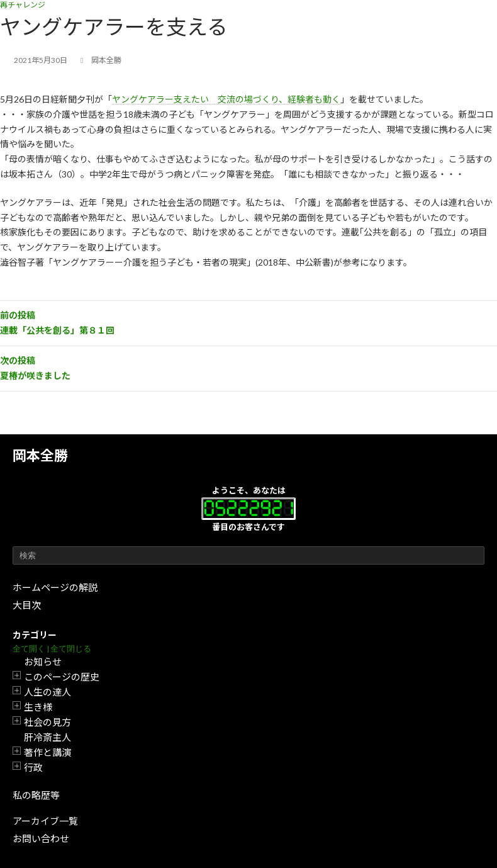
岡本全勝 (40, 455)
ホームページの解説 (55, 587)
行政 (33, 767)
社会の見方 (47, 722)
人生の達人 (47, 692)
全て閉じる (71, 649)
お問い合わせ (41, 838)
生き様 (38, 707)
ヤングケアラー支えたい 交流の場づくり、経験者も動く (226, 99)
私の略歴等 (36, 795)
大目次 (27, 605)
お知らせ (43, 662)
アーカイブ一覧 (45, 821)
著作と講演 (47, 752)
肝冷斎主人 (47, 737)
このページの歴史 (62, 677)
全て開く (29, 649)
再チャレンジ (23, 5)
